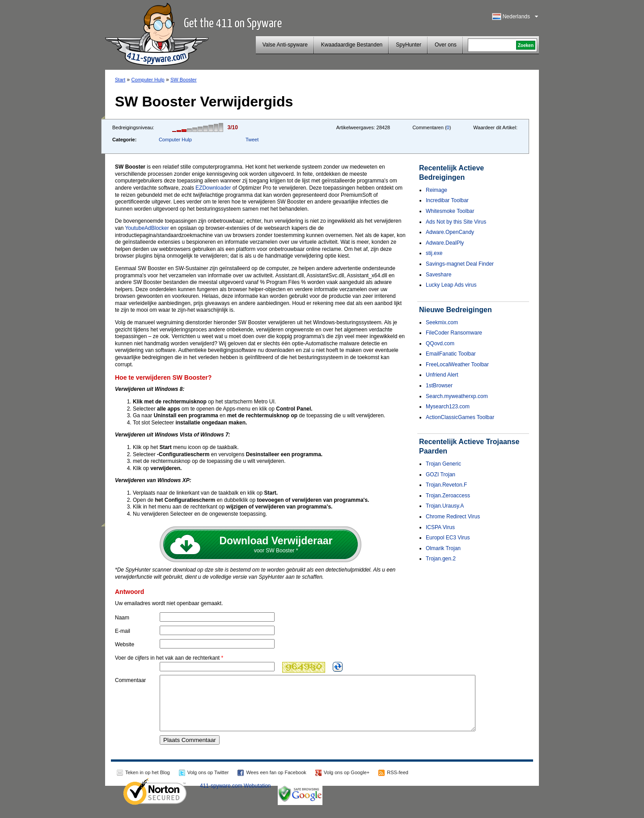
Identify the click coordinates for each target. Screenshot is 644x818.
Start (120, 80)
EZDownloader (213, 188)
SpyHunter (409, 45)
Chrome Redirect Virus (453, 517)
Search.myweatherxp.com (457, 396)
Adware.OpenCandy (450, 232)
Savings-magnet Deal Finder (460, 264)
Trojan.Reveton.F (446, 485)
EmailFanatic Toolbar (451, 354)
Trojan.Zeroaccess (448, 496)
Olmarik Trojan (443, 548)
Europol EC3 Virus (448, 538)
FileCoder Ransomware (454, 333)
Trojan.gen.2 (441, 559)
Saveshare (439, 275)
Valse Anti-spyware (285, 45)
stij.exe (434, 253)
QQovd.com (440, 343)
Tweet (252, 140)
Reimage (436, 190)
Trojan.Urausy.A (445, 506)
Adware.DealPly (445, 243)
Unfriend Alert (442, 375)
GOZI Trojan (441, 475)
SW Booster (184, 80)
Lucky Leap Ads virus (451, 285)
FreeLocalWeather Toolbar (457, 364)
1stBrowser (439, 386)
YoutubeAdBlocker (147, 228)
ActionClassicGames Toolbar (460, 417)
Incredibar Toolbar (447, 200)
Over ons (446, 45)
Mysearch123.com (448, 407)
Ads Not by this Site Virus (456, 222)
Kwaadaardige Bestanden (352, 45)
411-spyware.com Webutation (235, 797)
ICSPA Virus (440, 527)
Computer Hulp (148, 80)
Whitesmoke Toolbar (450, 211)
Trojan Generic (443, 464)
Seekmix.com (442, 322)
